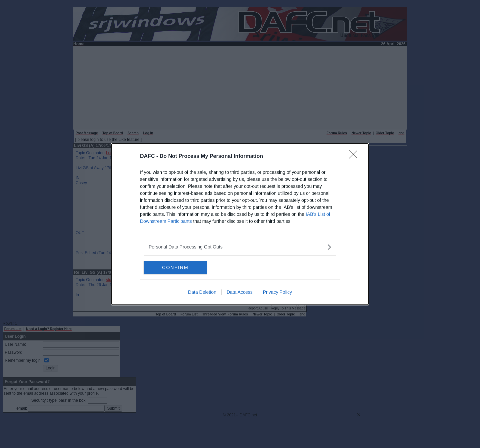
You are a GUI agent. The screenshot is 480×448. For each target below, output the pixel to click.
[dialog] (240, 224)
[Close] (355, 157)
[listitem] (240, 247)
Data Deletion (202, 292)
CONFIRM (175, 267)
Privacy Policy (277, 292)
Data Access (240, 292)
